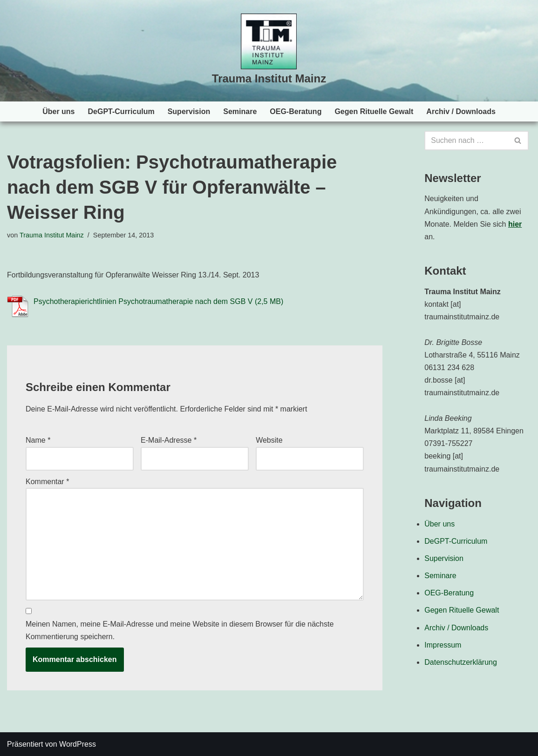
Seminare (240, 111)
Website (269, 440)
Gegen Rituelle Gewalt (374, 111)
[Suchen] (466, 141)
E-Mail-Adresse (169, 440)
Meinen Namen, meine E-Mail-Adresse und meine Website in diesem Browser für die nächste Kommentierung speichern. (180, 630)
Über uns (58, 111)
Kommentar (47, 482)
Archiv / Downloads (461, 111)
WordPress (78, 744)
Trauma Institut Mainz (52, 235)
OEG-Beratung (296, 111)
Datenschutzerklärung (461, 662)
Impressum (443, 645)
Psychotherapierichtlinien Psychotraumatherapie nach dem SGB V (143, 301)
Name (38, 440)
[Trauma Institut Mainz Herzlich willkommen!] (269, 51)
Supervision (189, 111)
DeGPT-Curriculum (121, 111)
